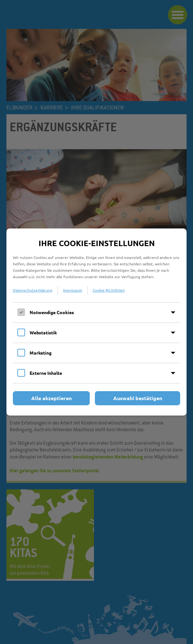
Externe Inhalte (46, 373)
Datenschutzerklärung (33, 290)
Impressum (73, 290)
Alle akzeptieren (51, 398)
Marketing (41, 353)
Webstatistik (43, 332)
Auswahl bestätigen (138, 398)
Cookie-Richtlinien (109, 290)
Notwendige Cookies (52, 312)
